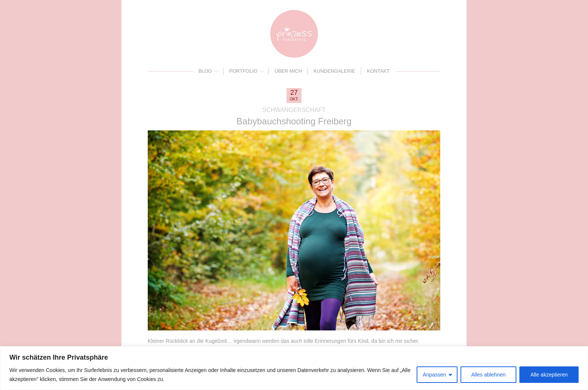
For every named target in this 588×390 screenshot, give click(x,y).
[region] (294, 368)
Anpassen (434, 375)
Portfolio (243, 71)
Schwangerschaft (294, 110)
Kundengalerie (334, 71)
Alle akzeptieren (549, 375)
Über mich (288, 71)
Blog (205, 71)
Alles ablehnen (489, 375)
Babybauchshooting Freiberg (294, 121)
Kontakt (378, 71)
